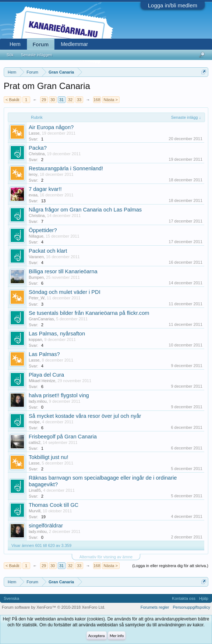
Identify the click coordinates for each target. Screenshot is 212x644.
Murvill (35, 511)
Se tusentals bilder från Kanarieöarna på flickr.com (89, 313)
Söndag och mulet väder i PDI (65, 292)
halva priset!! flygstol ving (59, 395)
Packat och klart (48, 251)
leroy (33, 174)
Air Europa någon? (51, 127)
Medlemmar (74, 44)
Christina (37, 154)
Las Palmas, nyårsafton (57, 334)
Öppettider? (43, 230)
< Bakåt (13, 100)
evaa (33, 195)
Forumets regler (155, 607)
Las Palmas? (44, 354)
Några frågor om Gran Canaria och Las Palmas (85, 210)
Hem (15, 44)
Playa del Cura (46, 375)
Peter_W (37, 298)
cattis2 (35, 442)
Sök (10, 55)
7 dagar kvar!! (45, 189)
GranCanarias (41, 319)
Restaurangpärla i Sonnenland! (66, 168)
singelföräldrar (46, 526)
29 (44, 100)
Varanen (36, 257)
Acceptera (97, 636)
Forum (41, 45)
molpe (34, 422)
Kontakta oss (184, 598)
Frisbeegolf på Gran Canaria (63, 437)
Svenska (11, 598)
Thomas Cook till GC (54, 505)
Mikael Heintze (42, 381)
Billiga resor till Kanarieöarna (63, 271)
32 (70, 100)
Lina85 (35, 490)
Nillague (36, 236)
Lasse (34, 133)
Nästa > (111, 100)
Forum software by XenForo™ (54, 607)
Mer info (117, 636)
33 (79, 100)
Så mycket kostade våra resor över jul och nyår (85, 416)
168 (97, 100)
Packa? (38, 148)
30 (53, 100)
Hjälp (204, 598)
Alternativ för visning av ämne (106, 557)
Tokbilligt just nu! (49, 457)
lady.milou (38, 401)
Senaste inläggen (37, 55)
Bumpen (36, 277)
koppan (35, 339)
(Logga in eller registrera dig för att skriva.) (170, 566)
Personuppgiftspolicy (191, 607)
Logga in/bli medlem (173, 5)
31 (61, 100)
